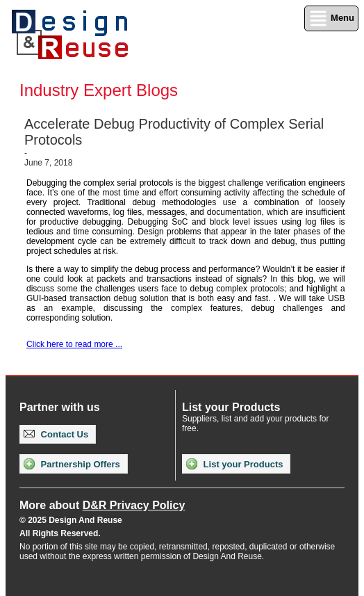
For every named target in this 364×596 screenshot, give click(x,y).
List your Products (234, 464)
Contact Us (56, 434)
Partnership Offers (72, 464)
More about (102, 505)
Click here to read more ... (74, 344)
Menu (331, 18)
